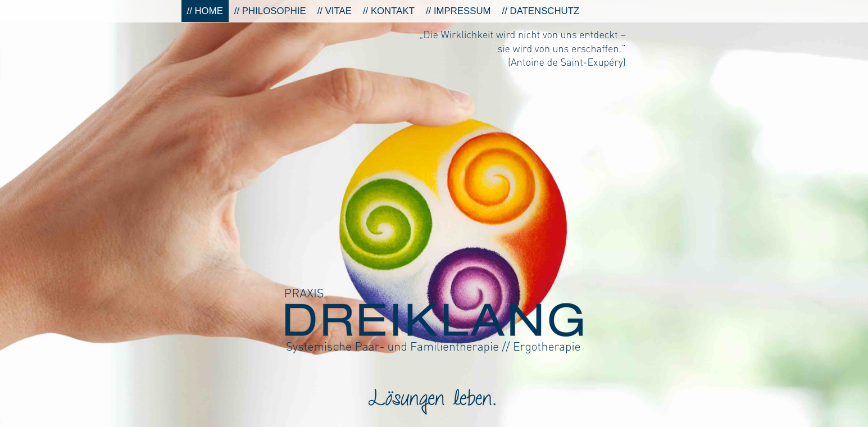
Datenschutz (545, 11)
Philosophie (274, 11)
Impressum (462, 11)
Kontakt (393, 11)
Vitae (338, 11)
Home (209, 11)
